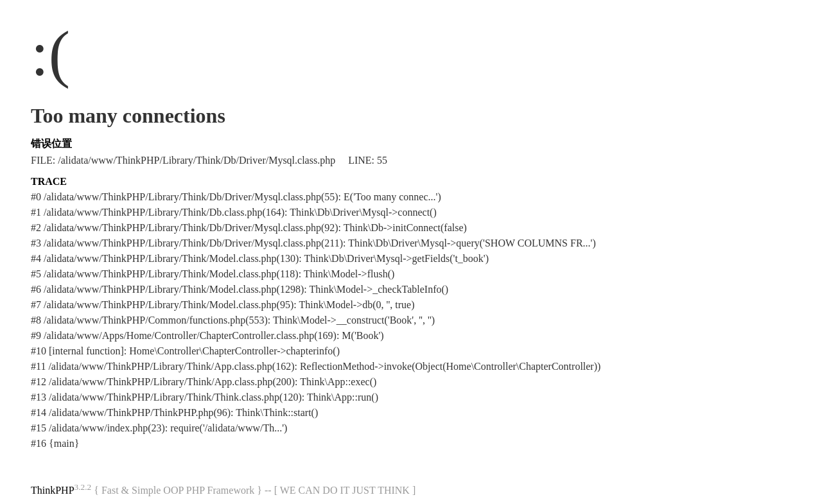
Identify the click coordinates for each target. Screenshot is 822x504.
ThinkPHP (53, 490)
